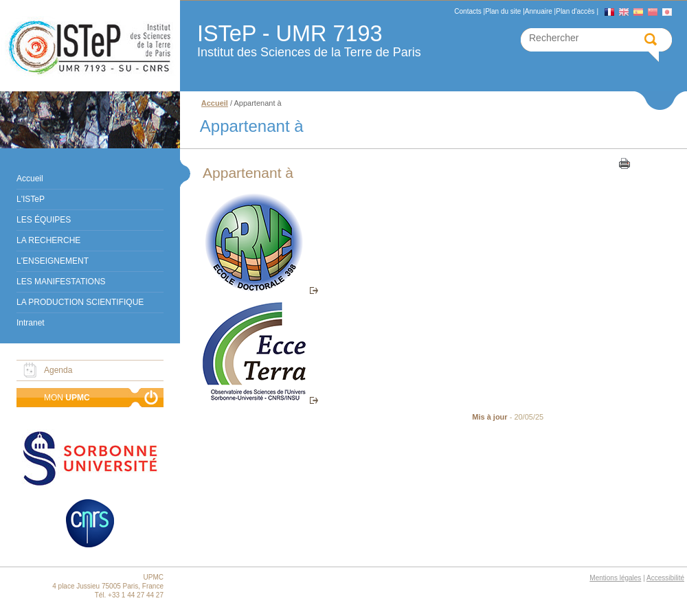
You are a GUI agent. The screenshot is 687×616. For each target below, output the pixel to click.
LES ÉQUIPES (44, 220)
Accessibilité (665, 578)
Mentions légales (615, 578)
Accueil (30, 179)
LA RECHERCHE (48, 240)
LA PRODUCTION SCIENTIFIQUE (80, 302)
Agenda (58, 370)
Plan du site (503, 11)
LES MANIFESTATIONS (61, 282)
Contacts (468, 11)
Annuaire (539, 11)
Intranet (31, 323)
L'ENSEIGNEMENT (53, 261)
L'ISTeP (31, 199)
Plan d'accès (575, 11)
